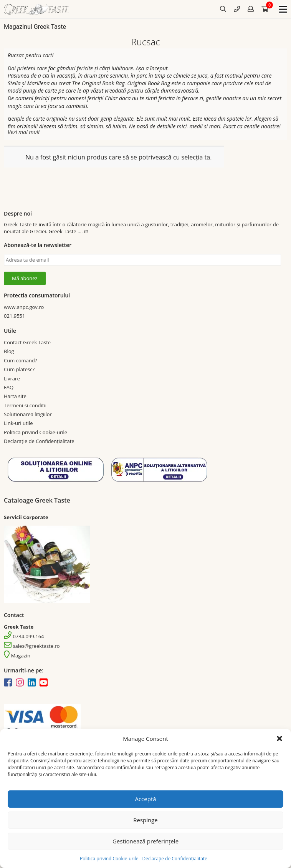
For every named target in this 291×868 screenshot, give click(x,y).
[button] (279, 739)
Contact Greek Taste (27, 342)
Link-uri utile (18, 423)
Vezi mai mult (24, 132)
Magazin (17, 656)
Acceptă (145, 799)
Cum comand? (20, 360)
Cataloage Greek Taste (37, 500)
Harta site (15, 396)
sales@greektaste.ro (32, 646)
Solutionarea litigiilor (28, 414)
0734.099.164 (24, 636)
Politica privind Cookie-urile (109, 859)
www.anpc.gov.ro (24, 307)
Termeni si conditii (25, 405)
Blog (9, 351)
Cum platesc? (19, 369)
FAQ (9, 387)
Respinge (145, 820)
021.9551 (14, 316)
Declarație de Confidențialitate (174, 859)
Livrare (12, 378)
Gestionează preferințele (145, 841)
